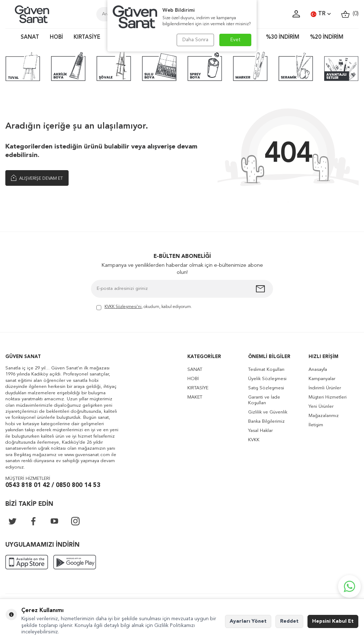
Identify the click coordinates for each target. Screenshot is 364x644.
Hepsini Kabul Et (333, 621)
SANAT (30, 37)
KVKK (254, 440)
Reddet (289, 621)
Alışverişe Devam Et (37, 178)
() (350, 14)
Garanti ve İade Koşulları (264, 400)
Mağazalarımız (324, 416)
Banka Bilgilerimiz (266, 421)
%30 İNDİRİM (283, 37)
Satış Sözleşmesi (266, 388)
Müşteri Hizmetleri (328, 397)
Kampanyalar (322, 379)
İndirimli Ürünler (325, 388)
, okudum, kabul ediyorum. (144, 307)
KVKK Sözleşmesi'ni (123, 307)
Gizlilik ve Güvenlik (268, 412)
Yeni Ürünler (321, 407)
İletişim (316, 425)
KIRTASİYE (87, 37)
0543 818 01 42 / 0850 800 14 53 (53, 485)
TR (321, 14)
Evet (235, 40)
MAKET (195, 397)
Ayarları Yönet (248, 621)
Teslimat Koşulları (266, 370)
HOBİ (56, 37)
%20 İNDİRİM (327, 37)
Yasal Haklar (260, 431)
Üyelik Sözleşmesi (267, 379)
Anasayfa (318, 370)
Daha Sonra (195, 40)
